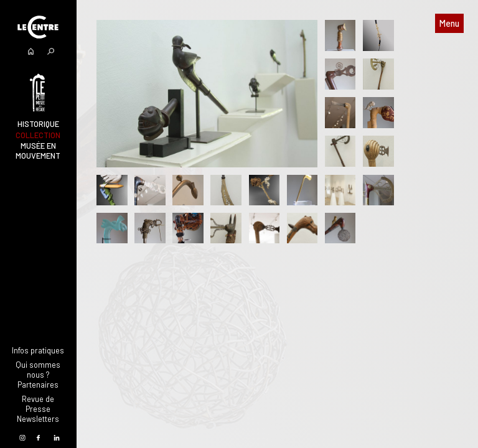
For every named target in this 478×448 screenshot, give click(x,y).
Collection (38, 135)
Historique (38, 124)
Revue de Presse (38, 404)
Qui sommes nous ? (38, 370)
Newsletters (38, 419)
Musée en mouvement (38, 151)
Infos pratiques (38, 350)
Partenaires (38, 385)
